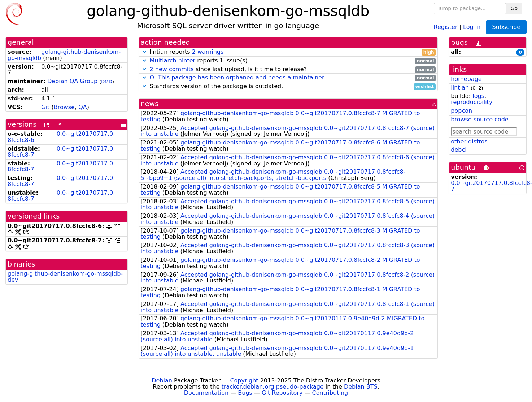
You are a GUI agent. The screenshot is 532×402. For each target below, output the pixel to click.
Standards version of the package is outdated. (288, 87)
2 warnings (208, 52)
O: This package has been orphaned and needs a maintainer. (238, 77)
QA (83, 107)
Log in (472, 27)
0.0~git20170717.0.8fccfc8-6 (61, 137)
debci (459, 150)
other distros (469, 141)
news (150, 104)
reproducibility (472, 102)
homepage (466, 79)
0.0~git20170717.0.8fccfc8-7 (61, 152)
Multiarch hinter (173, 60)
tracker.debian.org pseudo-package (273, 387)
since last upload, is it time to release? (288, 70)
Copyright (244, 381)
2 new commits (172, 69)
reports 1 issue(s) (288, 61)
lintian (460, 88)
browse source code (479, 119)
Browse (64, 107)
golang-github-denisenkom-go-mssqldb (64, 55)
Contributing (330, 393)
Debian (162, 381)
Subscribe (506, 27)
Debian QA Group (72, 81)
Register (446, 27)
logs (478, 96)
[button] (144, 52)
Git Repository (282, 393)
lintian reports (288, 52)
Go (514, 8)
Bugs (245, 393)
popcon (461, 111)
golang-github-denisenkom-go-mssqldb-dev (65, 277)
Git (45, 107)
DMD (107, 81)
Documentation (206, 393)
